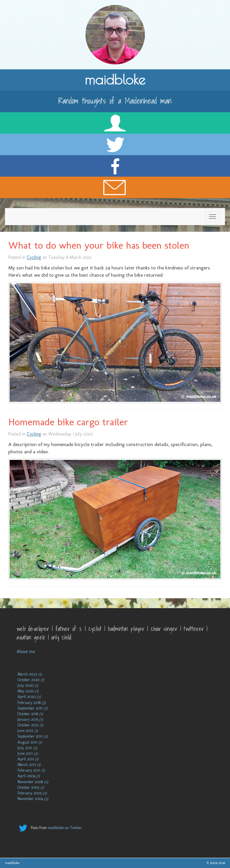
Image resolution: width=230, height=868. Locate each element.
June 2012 (28, 731)
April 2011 (28, 759)
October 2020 (31, 680)
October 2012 (30, 725)
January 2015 (30, 719)
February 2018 (32, 703)
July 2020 (28, 685)
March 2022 (30, 674)
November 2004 (33, 799)
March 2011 (29, 765)
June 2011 (28, 753)
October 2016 (30, 714)
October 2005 (31, 787)
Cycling (34, 257)
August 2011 (30, 742)
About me (26, 652)
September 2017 (33, 708)
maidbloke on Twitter (65, 828)
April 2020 (29, 697)
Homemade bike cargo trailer (68, 422)
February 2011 (31, 770)
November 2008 (33, 782)
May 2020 (28, 691)
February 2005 (32, 793)
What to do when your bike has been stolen (99, 245)
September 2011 (33, 736)
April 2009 (29, 776)
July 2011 (27, 748)
